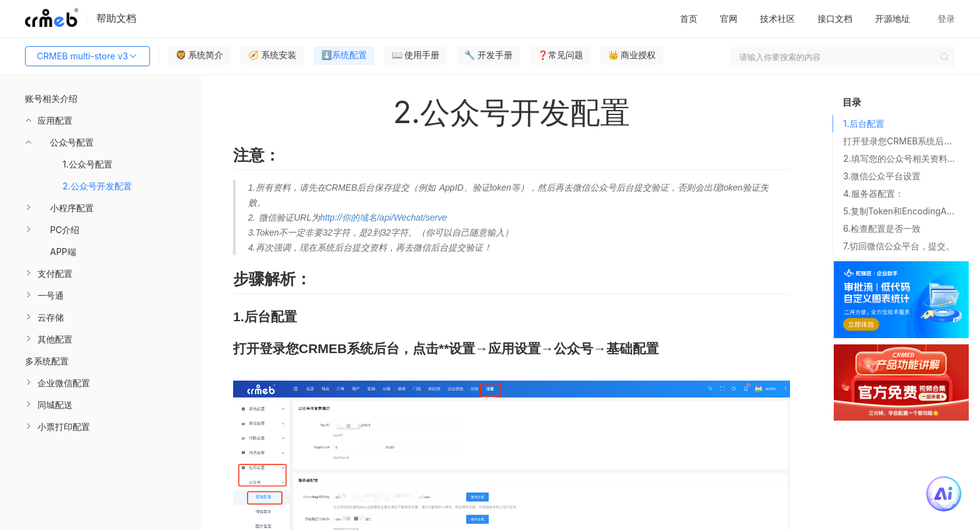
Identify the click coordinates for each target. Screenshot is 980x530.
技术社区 (777, 18)
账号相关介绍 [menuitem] (51, 98)
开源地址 (892, 18)
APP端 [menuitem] (63, 252)
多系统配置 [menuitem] (47, 361)
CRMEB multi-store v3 (87, 56)
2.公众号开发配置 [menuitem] (97, 186)
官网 (729, 18)
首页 (689, 18)
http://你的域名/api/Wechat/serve (383, 217)
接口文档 (835, 18)
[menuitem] (101, 186)
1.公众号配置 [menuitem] (87, 164)
